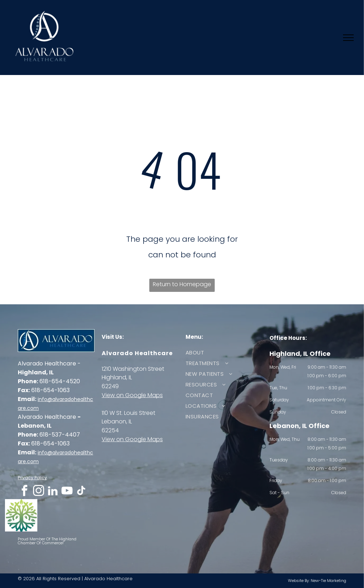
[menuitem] (221, 353)
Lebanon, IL (117, 421)
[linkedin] (53, 492)
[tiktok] (81, 492)
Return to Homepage (182, 284)
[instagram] (38, 492)
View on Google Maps (132, 395)
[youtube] (67, 492)
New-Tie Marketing (328, 581)
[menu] (348, 38)
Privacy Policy (32, 478)
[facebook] (24, 492)
